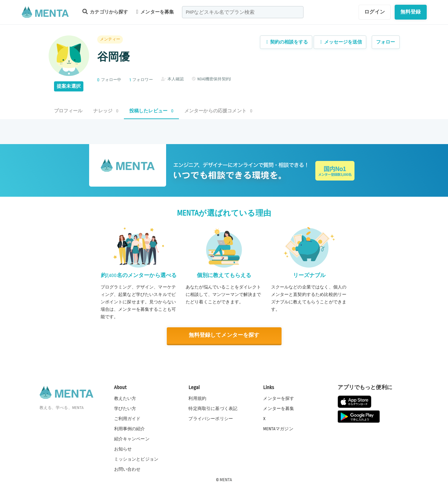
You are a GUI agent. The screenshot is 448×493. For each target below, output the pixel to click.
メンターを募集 (155, 12)
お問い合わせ (127, 469)
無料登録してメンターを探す (224, 335)
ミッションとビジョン (136, 459)
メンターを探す (279, 398)
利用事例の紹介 (130, 429)
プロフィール (68, 111)
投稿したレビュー (151, 111)
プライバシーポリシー (211, 418)
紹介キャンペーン (132, 439)
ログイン (375, 12)
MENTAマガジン (278, 429)
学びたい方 (125, 408)
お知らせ (123, 449)
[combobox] (243, 12)
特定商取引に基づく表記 (213, 408)
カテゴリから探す (105, 12)
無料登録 (411, 12)
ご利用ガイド (127, 418)
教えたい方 (125, 398)
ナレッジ (106, 111)
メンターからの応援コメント (218, 111)
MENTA (226, 479)
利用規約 (197, 398)
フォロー (386, 42)
